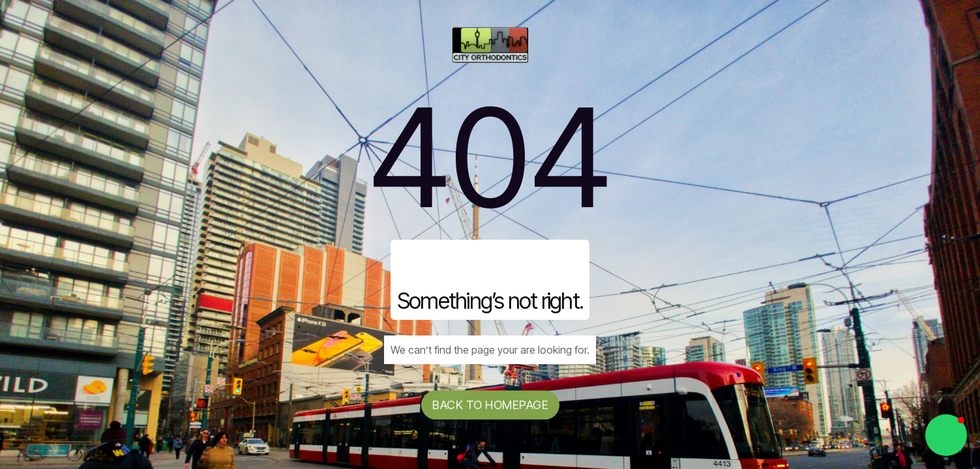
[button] (946, 435)
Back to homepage (490, 405)
